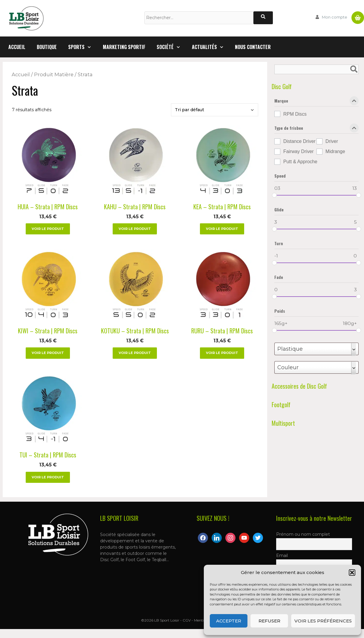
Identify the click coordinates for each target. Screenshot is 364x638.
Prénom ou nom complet (303, 534)
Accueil (17, 47)
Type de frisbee (316, 129)
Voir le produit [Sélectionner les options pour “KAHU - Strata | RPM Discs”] (135, 229)
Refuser (269, 621)
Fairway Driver (299, 151)
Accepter (229, 621)
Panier (358, 15)
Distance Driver (299, 141)
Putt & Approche (300, 162)
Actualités (211, 47)
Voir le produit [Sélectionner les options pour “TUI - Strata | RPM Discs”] (48, 477)
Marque (316, 102)
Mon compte (335, 17)
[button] (352, 573)
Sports (83, 47)
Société (171, 47)
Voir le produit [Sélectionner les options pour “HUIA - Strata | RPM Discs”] (48, 229)
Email (282, 555)
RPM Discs (295, 114)
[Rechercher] (263, 18)
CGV (187, 620)
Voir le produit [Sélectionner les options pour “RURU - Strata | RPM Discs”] (222, 353)
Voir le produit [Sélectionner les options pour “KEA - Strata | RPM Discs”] (222, 229)
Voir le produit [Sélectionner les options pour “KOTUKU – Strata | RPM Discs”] (135, 353)
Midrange (335, 151)
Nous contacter (253, 47)
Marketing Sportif (124, 47)
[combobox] (316, 349)
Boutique (47, 47)
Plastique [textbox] (290, 349)
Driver (332, 141)
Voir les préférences (323, 621)
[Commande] (215, 110)
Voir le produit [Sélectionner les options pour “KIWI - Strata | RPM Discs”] (48, 353)
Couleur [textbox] (288, 367)
